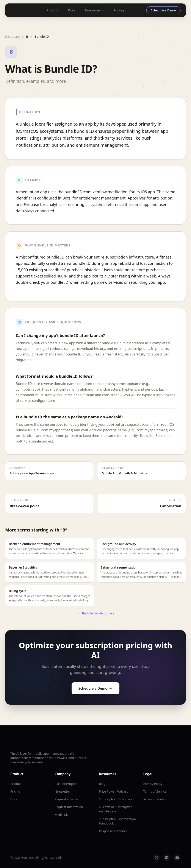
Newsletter (62, 791)
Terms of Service (155, 791)
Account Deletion (155, 799)
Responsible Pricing (113, 831)
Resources (94, 10)
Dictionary (12, 37)
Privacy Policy (153, 784)
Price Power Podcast (113, 791)
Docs (72, 10)
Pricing (118, 10)
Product (52, 10)
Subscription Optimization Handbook (117, 821)
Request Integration (69, 807)
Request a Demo (66, 799)
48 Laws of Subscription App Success (116, 809)
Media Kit (61, 815)
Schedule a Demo (96, 688)
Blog (102, 784)
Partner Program (67, 784)
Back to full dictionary (96, 613)
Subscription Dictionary (115, 799)
